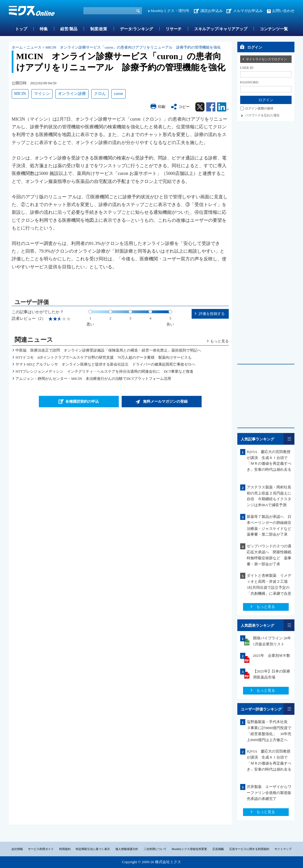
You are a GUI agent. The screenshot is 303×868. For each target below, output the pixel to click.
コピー (184, 107)
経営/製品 (69, 29)
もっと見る (219, 341)
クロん (100, 94)
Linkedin (223, 107)
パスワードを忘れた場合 (262, 115)
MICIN (20, 94)
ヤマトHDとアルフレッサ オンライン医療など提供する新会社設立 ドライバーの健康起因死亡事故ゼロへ (105, 364)
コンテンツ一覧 (274, 29)
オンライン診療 (72, 94)
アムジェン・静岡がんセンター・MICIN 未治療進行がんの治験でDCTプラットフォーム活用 (93, 379)
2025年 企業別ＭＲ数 (272, 656)
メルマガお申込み (248, 11)
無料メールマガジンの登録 (165, 401)
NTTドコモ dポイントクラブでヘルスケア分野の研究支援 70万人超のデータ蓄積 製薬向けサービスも (104, 357)
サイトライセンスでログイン (266, 59)
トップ (21, 29)
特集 (44, 29)
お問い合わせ (283, 11)
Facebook (211, 107)
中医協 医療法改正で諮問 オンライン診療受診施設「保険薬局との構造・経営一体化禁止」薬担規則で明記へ (108, 350)
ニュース (34, 47)
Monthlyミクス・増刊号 (170, 11)
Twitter (200, 107)
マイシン (42, 94)
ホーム (17, 47)
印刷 (162, 107)
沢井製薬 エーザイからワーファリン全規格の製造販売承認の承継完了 (269, 793)
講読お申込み (212, 11)
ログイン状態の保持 (259, 108)
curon (119, 94)
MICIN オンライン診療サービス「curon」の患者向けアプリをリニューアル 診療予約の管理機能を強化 (133, 47)
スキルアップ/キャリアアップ (221, 29)
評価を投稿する (212, 314)
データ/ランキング (137, 29)
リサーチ (174, 29)
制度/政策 (99, 29)
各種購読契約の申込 (82, 401)
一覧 (289, 439)
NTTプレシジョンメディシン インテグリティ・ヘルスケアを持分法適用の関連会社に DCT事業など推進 (104, 371)
